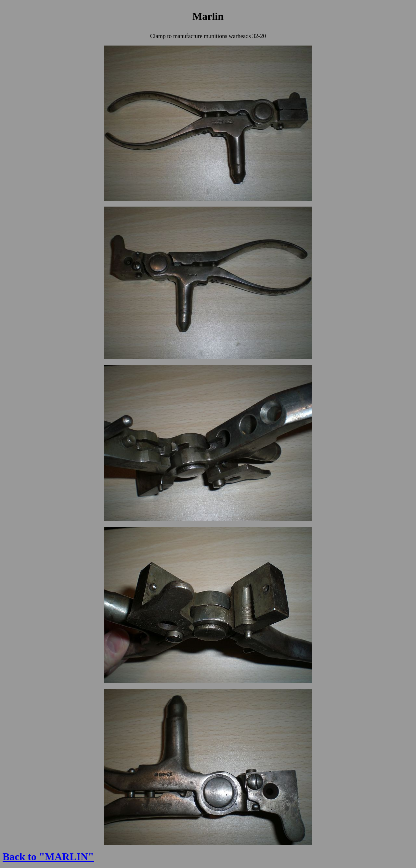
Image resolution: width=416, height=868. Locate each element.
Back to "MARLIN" (48, 857)
